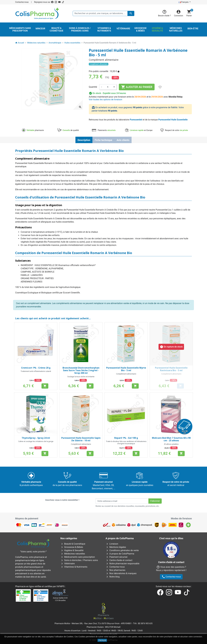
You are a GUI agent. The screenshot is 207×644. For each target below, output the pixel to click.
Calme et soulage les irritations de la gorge (36, 441)
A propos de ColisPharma (120, 554)
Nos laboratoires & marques (121, 573)
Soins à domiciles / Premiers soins (79, 560)
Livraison (112, 544)
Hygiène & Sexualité (72, 550)
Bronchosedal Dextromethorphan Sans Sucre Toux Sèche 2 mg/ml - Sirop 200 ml (81, 370)
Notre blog (113, 577)
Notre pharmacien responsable (122, 564)
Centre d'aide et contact (119, 560)
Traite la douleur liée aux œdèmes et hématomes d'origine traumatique (126, 442)
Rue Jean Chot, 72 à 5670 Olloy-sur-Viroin (102, 623)
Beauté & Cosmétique (73, 544)
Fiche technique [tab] (103, 140)
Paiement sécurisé (117, 557)
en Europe (139, 130)
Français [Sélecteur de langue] (184, 2)
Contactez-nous (22, 2)
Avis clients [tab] (123, 140)
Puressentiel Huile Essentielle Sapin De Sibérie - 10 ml (81, 439)
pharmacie (33, 130)
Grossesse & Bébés (72, 547)
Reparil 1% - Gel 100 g (126, 438)
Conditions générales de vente (122, 550)
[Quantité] (108, 87)
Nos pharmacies (115, 570)
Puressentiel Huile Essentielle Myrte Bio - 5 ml (126, 369)
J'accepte (102, 640)
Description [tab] (84, 140)
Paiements (104, 130)
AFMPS (61, 586)
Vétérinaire (68, 564)
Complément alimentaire (126, 374)
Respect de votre (174, 130)
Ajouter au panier (137, 87)
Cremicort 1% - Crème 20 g (36, 368)
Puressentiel (136, 120)
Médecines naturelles (73, 554)
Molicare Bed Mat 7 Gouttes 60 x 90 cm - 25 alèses (171, 439)
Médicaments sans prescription (78, 557)
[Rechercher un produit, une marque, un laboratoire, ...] (104, 13)
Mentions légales (116, 547)
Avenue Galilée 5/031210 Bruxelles (60, 599)
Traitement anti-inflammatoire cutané (36, 371)
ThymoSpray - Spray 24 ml (36, 438)
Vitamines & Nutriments (74, 567)
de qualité (68, 130)
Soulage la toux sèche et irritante (81, 377)
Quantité (93, 87)
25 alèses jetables (171, 444)
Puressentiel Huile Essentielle (173, 120)
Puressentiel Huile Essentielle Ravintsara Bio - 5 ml (171, 369)
